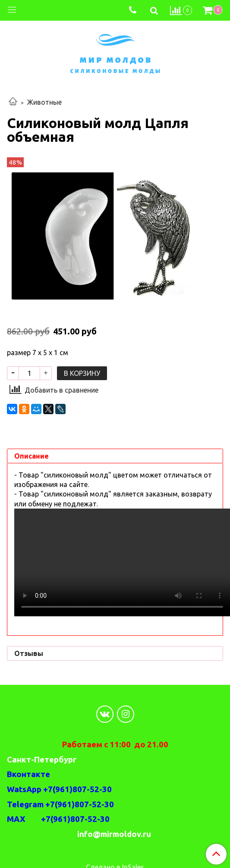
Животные (44, 102)
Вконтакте (28, 774)
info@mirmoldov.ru (115, 834)
